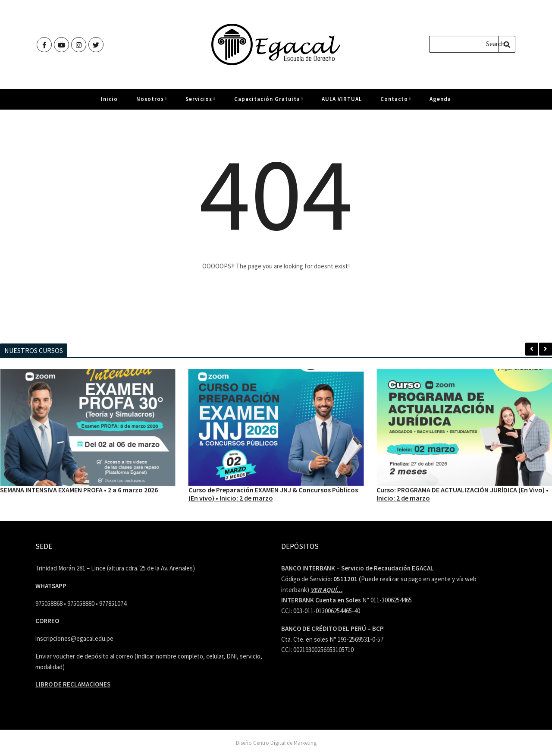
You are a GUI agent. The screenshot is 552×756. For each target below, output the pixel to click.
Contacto (396, 102)
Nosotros (152, 102)
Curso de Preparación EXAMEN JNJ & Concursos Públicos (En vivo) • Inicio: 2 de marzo (273, 494)
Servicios (200, 102)
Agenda (440, 102)
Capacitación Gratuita (269, 102)
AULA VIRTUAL (342, 102)
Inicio (109, 102)
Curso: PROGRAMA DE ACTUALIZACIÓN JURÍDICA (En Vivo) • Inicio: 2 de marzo (463, 494)
